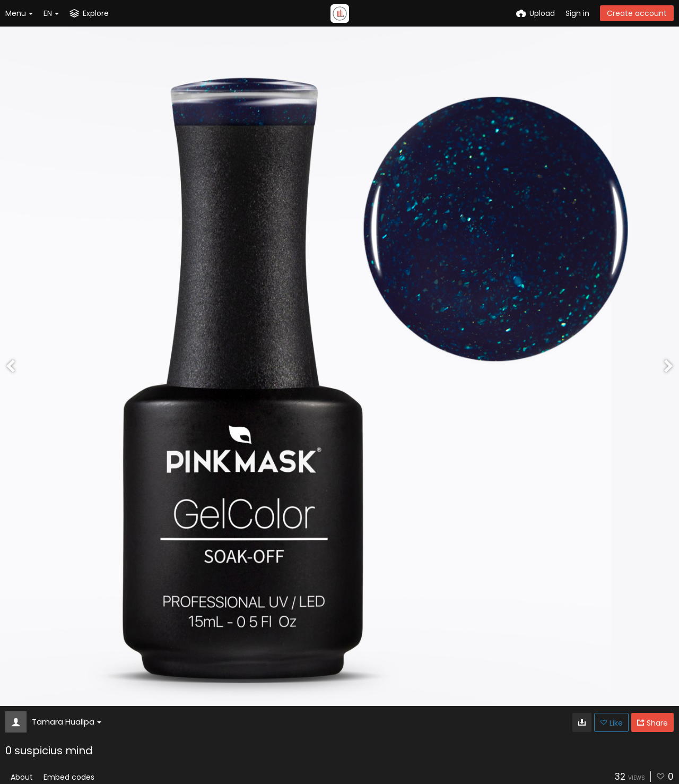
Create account (637, 13)
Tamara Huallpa (67, 722)
